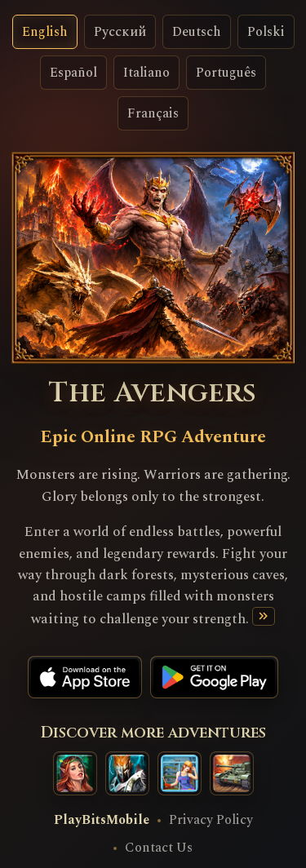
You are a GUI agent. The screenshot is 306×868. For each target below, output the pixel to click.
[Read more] (263, 616)
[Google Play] (214, 677)
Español (73, 73)
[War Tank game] (232, 773)
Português (226, 73)
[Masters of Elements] (75, 773)
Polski (266, 32)
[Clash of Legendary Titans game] (127, 773)
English (45, 32)
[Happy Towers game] (180, 773)
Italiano (146, 73)
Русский (120, 32)
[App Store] (85, 677)
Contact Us (159, 848)
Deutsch (197, 32)
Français (153, 113)
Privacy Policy (211, 820)
